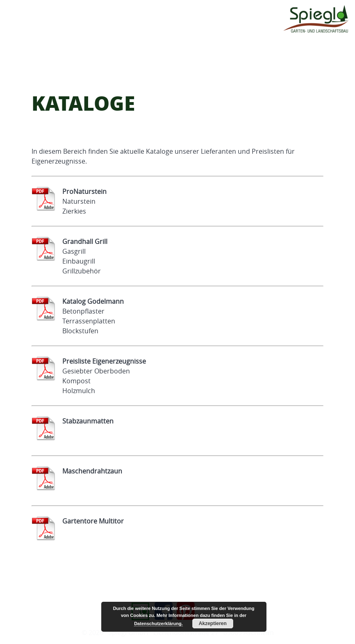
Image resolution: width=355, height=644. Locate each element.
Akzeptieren (213, 624)
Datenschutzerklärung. (158, 624)
